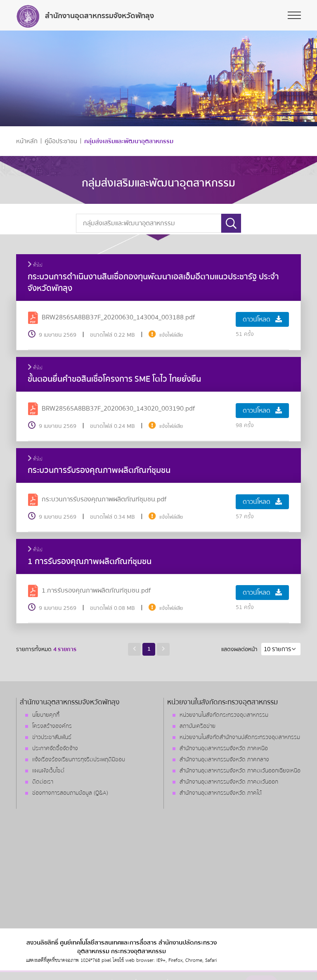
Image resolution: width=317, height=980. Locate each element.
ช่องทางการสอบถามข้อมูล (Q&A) (70, 793)
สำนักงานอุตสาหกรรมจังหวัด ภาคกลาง (224, 760)
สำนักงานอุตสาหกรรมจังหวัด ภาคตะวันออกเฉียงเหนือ (240, 771)
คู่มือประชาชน (61, 141)
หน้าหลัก (27, 141)
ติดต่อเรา (43, 782)
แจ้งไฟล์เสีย (171, 335)
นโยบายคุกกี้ (46, 715)
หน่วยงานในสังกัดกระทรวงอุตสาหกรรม (224, 715)
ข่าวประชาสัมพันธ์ (52, 737)
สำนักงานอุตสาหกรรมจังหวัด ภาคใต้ (221, 793)
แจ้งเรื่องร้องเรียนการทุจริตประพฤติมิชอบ (79, 760)
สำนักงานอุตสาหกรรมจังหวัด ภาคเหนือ (224, 749)
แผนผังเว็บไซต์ (48, 771)
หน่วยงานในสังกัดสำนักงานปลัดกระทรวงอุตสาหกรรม (240, 737)
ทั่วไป (35, 265)
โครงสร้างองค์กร (52, 726)
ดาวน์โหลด (262, 319)
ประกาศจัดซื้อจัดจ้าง (55, 749)
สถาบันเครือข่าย (198, 726)
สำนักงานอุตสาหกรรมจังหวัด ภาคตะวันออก (229, 782)
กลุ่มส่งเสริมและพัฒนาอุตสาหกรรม (129, 141)
